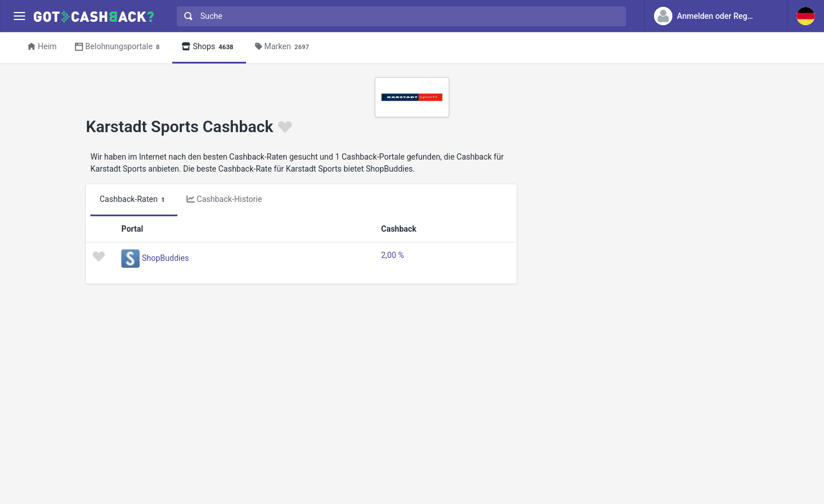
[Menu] (19, 16)
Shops (209, 47)
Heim (42, 46)
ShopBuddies (165, 258)
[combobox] (399, 16)
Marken (284, 47)
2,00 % (393, 255)
